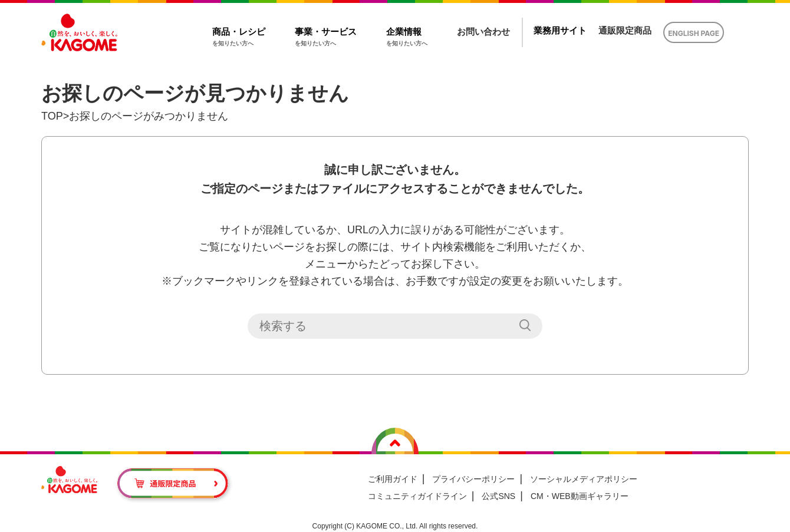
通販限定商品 (625, 30)
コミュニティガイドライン (417, 496)
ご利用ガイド (393, 479)
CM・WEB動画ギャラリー (580, 496)
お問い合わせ (483, 32)
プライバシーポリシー (473, 479)
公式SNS (498, 496)
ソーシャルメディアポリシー (584, 479)
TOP (52, 116)
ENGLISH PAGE (694, 33)
